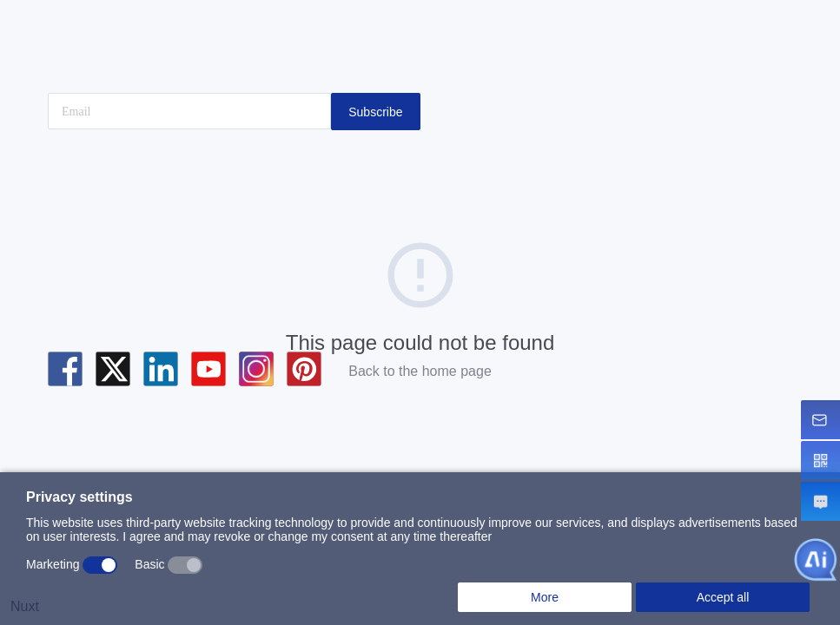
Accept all (723, 597)
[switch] (100, 565)
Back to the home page (420, 371)
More (545, 597)
